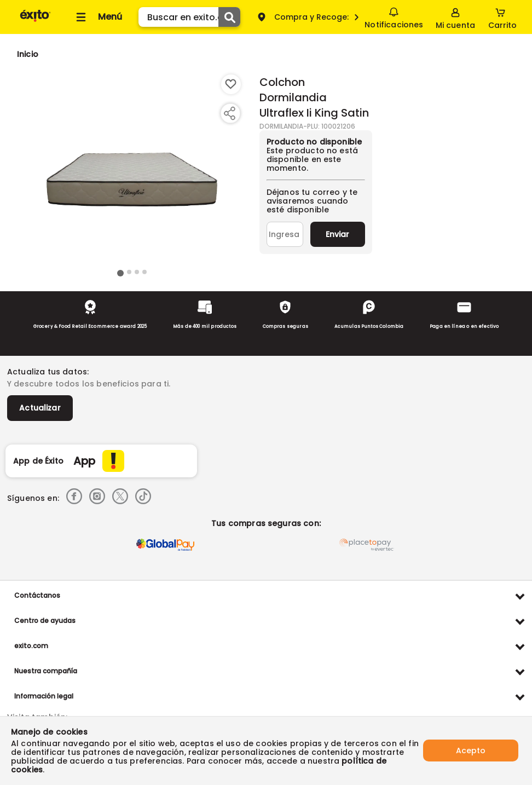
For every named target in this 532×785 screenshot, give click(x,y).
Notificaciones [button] (394, 16)
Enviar (337, 234)
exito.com (31, 646)
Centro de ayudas (45, 621)
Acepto (471, 751)
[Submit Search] (229, 17)
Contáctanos (37, 595)
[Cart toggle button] (502, 17)
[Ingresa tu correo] (285, 234)
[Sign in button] (455, 17)
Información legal (44, 696)
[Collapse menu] (97, 17)
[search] (189, 17)
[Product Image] (132, 170)
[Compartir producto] (229, 113)
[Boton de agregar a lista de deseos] (231, 84)
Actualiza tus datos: (48, 372)
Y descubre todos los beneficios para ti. (89, 384)
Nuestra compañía (46, 671)
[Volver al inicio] (35, 21)
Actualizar (40, 408)
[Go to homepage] (28, 54)
